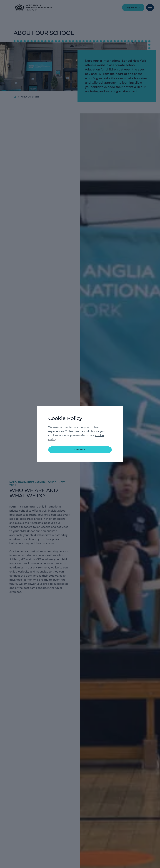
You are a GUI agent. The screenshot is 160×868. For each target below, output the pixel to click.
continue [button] (80, 450)
